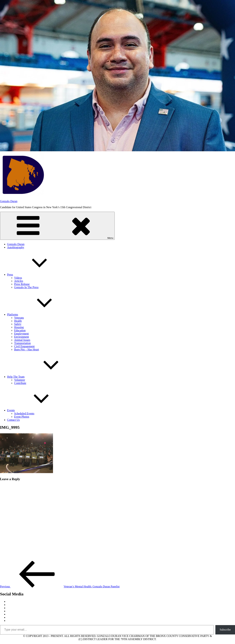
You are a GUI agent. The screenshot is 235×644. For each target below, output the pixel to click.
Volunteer (20, 380)
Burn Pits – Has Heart (27, 349)
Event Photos (22, 417)
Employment (21, 334)
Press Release (22, 284)
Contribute (20, 383)
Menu (57, 226)
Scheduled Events (24, 413)
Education (20, 330)
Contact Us (13, 420)
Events (37, 410)
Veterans (19, 318)
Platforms (39, 314)
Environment (22, 337)
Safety (18, 324)
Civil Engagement (24, 346)
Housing (19, 327)
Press (37, 275)
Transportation (22, 343)
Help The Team (42, 377)
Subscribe (225, 630)
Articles (19, 281)
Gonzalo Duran (9, 201)
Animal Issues (22, 340)
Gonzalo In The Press (26, 287)
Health (18, 321)
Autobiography (16, 247)
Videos (18, 278)
